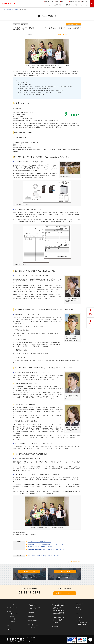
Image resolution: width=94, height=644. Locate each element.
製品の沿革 (12, 621)
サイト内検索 (85, 1)
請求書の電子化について (58, 614)
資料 (56, 1)
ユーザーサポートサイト (58, 606)
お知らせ (78, 613)
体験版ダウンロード (35, 606)
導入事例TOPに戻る (75, 562)
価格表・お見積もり (35, 626)
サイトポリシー (31, 638)
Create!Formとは (11, 604)
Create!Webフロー (82, 623)
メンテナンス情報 (57, 621)
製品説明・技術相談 (74, 1)
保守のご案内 (56, 609)
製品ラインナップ (14, 613)
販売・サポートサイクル (58, 611)
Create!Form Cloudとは (13, 608)
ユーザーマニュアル (57, 619)
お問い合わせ (79, 617)
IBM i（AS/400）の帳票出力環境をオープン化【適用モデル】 (44, 556)
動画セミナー (63, 1)
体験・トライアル (48, 1)
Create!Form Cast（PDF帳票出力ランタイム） (40, 547)
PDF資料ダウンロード (74, 24)
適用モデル (10, 625)
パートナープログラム (35, 627)
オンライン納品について (58, 612)
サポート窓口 (56, 623)
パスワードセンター (57, 607)
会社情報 (78, 608)
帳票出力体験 (33, 609)
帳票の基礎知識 (80, 604)
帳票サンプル (13, 620)
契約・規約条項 (54, 626)
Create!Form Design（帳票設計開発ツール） (40, 542)
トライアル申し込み (35, 607)
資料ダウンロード (32, 613)
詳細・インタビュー (64, 35)
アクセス (80, 609)
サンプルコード (13, 618)
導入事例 (17, 9)
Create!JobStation (82, 624)
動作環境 (12, 617)
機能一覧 (12, 615)
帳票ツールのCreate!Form (9, 9)
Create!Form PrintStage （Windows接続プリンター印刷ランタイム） (46, 544)
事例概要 (30, 35)
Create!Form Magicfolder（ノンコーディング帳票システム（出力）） (46, 549)
